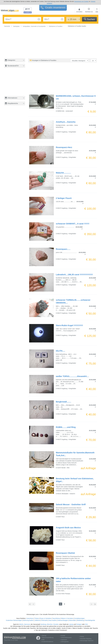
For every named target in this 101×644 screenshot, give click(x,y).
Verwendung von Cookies (81, 1)
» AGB (43, 640)
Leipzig (71, 624)
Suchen (89, 19)
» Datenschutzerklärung (47, 638)
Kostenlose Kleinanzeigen (14, 620)
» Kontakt (63, 636)
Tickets (37, 618)
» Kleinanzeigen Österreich (86, 641)
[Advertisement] (15, 84)
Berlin (22, 624)
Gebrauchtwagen (63, 620)
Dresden (56, 624)
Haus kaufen (53, 620)
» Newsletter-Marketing (85, 639)
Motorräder (72, 620)
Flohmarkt (44, 620)
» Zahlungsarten (64, 642)
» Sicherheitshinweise (66, 638)
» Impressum (63, 640)
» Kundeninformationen (47, 642)
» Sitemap (44, 636)
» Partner (82, 637)
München (50, 624)
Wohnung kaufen (28, 620)
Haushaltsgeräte (90, 620)
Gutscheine (30, 618)
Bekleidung (80, 620)
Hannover (27, 624)
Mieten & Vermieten (67, 618)
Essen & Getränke (45, 618)
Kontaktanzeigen (79, 618)
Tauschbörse (56, 618)
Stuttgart (79, 624)
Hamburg (43, 624)
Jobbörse (37, 620)
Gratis (53, 8)
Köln (86, 624)
